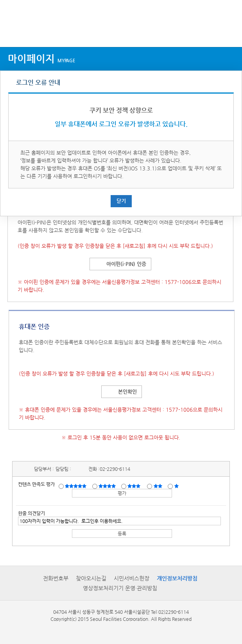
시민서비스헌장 (132, 578)
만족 (108, 486)
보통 (135, 486)
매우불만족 (177, 486)
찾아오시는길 (91, 578)
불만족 (159, 486)
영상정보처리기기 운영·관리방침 (120, 588)
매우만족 (77, 486)
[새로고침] (134, 246)
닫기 (121, 201)
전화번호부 (56, 578)
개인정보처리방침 (177, 578)
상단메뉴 (13, 32)
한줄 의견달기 (31, 513)
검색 (229, 32)
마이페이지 (41, 59)
